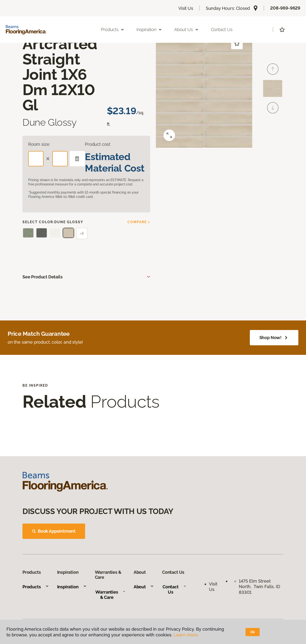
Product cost (98, 144)
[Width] (60, 159)
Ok (253, 632)
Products (36, 587)
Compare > (139, 222)
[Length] (36, 159)
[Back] (273, 69)
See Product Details (43, 277)
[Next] (273, 108)
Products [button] (113, 30)
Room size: (39, 144)
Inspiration (72, 587)
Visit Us (186, 8)
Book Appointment (54, 531)
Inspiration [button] (149, 30)
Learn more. (186, 635)
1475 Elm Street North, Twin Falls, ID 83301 (260, 587)
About (144, 587)
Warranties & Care (110, 595)
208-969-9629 (285, 8)
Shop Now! (274, 338)
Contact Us (222, 30)
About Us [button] (186, 30)
